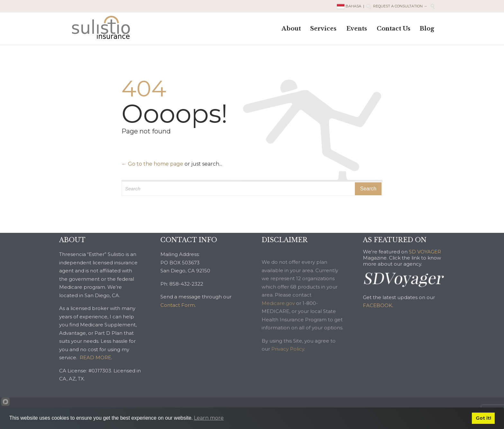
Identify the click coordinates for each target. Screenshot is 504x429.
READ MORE (95, 357)
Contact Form (178, 305)
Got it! (483, 418)
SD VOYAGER (425, 252)
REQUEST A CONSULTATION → (397, 6)
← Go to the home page (152, 164)
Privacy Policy (288, 358)
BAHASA (350, 6)
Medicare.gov (278, 313)
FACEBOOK (378, 305)
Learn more (209, 418)
